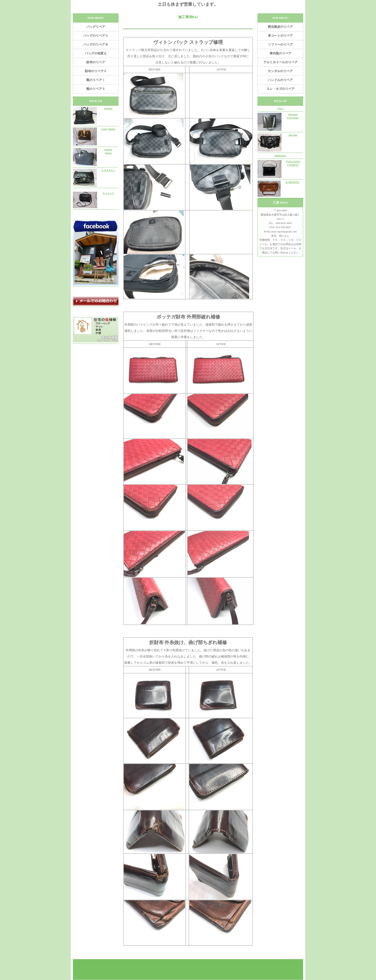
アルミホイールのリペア (280, 62)
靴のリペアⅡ (96, 89)
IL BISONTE (292, 182)
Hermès (108, 108)
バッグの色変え (96, 53)
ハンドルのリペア (280, 80)
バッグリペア (96, 27)
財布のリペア (96, 62)
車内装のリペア (280, 53)
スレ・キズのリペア (280, 89)
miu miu (293, 135)
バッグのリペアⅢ (96, 44)
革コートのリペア (280, 36)
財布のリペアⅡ (96, 71)
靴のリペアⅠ (96, 80)
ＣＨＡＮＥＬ (108, 170)
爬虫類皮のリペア (280, 27)
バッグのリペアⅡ (96, 36)
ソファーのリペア (280, 44)
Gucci (280, 108)
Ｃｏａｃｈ (108, 193)
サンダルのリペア (280, 71)
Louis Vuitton (108, 129)
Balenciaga (280, 156)
